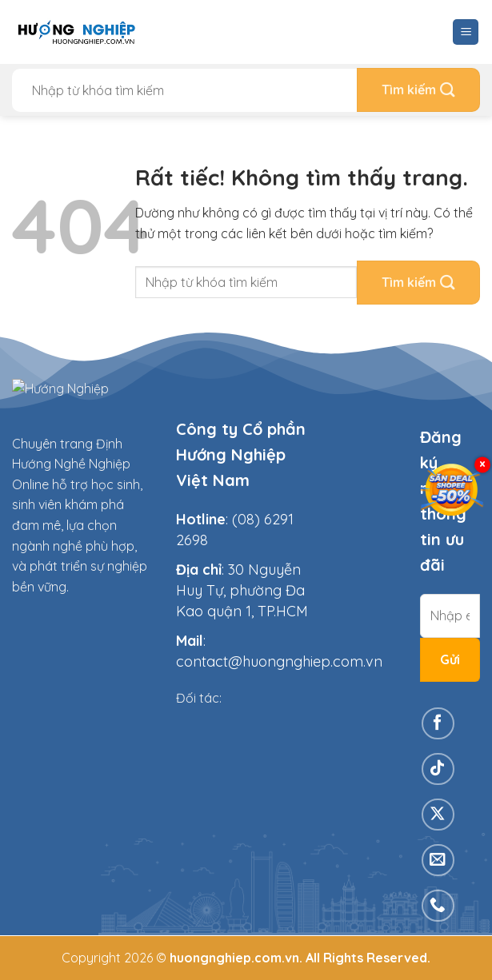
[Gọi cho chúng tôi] (438, 906)
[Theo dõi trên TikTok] (438, 769)
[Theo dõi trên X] (438, 815)
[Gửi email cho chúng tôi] (438, 860)
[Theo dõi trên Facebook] (438, 724)
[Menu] (466, 32)
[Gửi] (418, 90)
